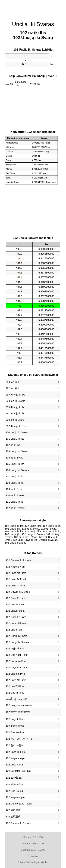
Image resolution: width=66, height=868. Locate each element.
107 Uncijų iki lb (14, 477)
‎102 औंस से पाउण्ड (15, 726)
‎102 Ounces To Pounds (19, 560)
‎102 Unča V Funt (15, 765)
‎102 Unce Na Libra (16, 573)
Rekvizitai (33, 856)
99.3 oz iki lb (13, 388)
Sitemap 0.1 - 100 (33, 837)
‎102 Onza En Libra (16, 598)
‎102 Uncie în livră (15, 674)
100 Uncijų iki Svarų (17, 432)
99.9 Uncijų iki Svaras (18, 426)
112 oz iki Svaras (15, 508)
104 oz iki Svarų (15, 458)
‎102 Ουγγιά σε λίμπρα (18, 592)
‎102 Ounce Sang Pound (19, 804)
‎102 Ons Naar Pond (17, 655)
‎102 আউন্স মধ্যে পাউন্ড (18, 712)
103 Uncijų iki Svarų (17, 451)
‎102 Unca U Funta (16, 623)
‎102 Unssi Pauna (15, 611)
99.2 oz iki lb (13, 382)
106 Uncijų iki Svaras (17, 470)
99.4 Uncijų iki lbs (15, 395)
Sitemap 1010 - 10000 (33, 850)
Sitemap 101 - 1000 (33, 843)
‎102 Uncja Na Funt (16, 661)
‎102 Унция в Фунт (16, 567)
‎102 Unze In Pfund (16, 586)
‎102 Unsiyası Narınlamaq (20, 705)
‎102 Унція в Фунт (15, 797)
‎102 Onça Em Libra (16, 667)
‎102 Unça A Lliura (15, 719)
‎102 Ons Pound (14, 791)
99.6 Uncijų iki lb (15, 407)
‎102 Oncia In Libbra (17, 636)
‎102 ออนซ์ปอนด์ (15, 778)
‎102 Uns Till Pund (15, 686)
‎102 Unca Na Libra (16, 680)
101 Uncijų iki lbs (15, 439)
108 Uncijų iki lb (14, 483)
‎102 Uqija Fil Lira (15, 649)
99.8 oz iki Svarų (15, 420)
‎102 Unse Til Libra (16, 752)
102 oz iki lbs (13, 445)
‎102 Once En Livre (16, 617)
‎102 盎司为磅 (13, 810)
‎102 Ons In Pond (15, 693)
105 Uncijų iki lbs (15, 464)
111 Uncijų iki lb (14, 502)
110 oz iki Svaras (15, 495)
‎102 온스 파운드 (15, 745)
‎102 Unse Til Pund (16, 579)
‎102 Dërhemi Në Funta (18, 771)
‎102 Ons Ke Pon (15, 732)
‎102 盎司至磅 (13, 817)
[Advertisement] (33, 9)
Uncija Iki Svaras (33, 24)
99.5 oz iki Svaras (16, 401)
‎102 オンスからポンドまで (21, 739)
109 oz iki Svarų (15, 489)
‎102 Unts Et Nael (15, 604)
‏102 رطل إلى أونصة (16, 699)
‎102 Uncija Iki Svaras (17, 642)
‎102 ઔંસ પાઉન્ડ (15, 785)
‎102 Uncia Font (14, 630)
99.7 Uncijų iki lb (15, 414)
